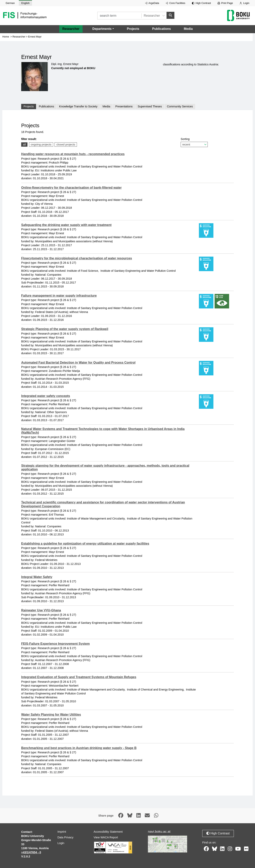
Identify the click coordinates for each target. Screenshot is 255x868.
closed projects (66, 145)
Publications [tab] (46, 106)
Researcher (71, 29)
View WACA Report (106, 837)
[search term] (119, 16)
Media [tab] (106, 106)
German (10, 3)
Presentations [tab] (124, 106)
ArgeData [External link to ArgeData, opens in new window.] (152, 3)
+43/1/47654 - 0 (31, 852)
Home (6, 37)
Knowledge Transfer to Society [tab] (78, 106)
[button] (103, 29)
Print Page (225, 3)
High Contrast (201, 3)
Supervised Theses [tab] (150, 106)
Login (244, 3)
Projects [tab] (29, 106)
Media (188, 29)
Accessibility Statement (108, 832)
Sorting (194, 142)
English (25, 3)
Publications (162, 29)
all (24, 145)
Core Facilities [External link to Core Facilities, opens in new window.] (175, 3)
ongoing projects (41, 145)
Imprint (62, 832)
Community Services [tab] (180, 106)
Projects (133, 29)
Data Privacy (66, 837)
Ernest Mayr (35, 37)
